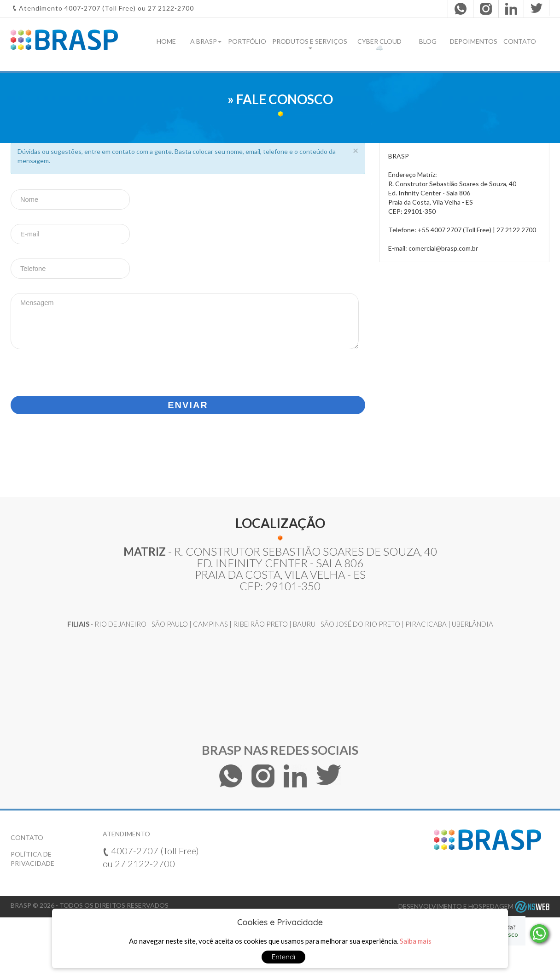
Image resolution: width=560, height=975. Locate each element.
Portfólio (247, 41)
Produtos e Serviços (310, 43)
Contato (520, 41)
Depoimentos (474, 41)
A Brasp (206, 41)
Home (166, 41)
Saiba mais (416, 941)
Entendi (284, 957)
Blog (428, 41)
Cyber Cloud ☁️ (379, 44)
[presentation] (81, 372)
